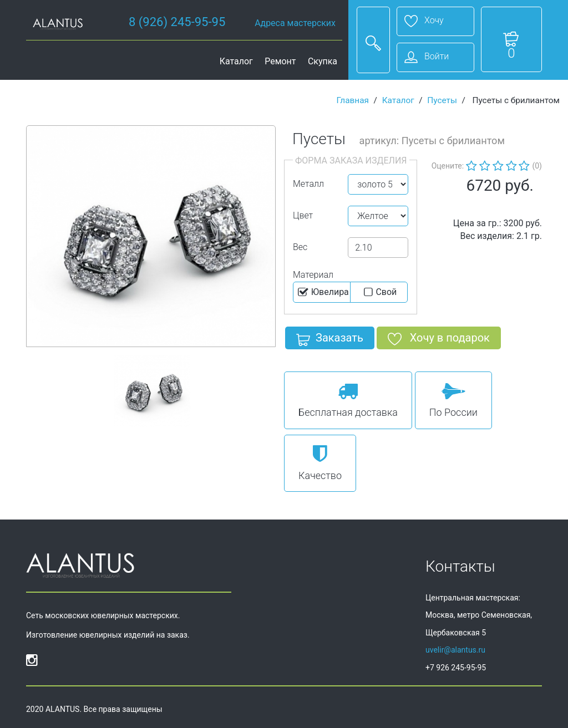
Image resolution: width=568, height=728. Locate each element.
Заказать (330, 340)
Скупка (323, 61)
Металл (308, 184)
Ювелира (323, 292)
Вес (300, 247)
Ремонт (280, 61)
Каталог (236, 61)
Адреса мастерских (295, 23)
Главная (353, 100)
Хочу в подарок (439, 340)
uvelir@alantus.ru (455, 650)
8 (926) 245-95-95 (177, 22)
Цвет (303, 215)
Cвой (379, 292)
